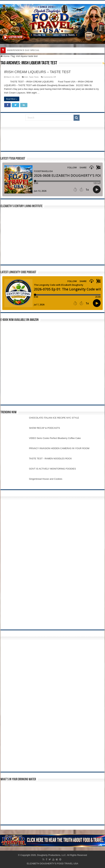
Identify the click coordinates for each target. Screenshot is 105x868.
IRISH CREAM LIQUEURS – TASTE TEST (37, 72)
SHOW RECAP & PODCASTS (44, 428)
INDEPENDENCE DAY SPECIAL (23, 50)
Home (5, 56)
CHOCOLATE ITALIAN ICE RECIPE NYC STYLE (54, 418)
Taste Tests (34, 77)
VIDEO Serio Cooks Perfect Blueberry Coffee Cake (55, 438)
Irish (26, 77)
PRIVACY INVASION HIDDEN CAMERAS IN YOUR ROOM (59, 448)
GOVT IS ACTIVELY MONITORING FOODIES (52, 469)
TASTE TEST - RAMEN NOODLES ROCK (50, 459)
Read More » (12, 99)
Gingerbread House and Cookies (46, 479)
